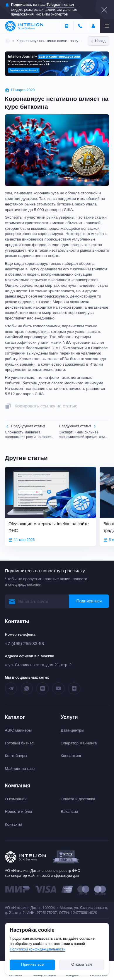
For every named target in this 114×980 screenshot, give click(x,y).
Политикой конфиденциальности (38, 949)
